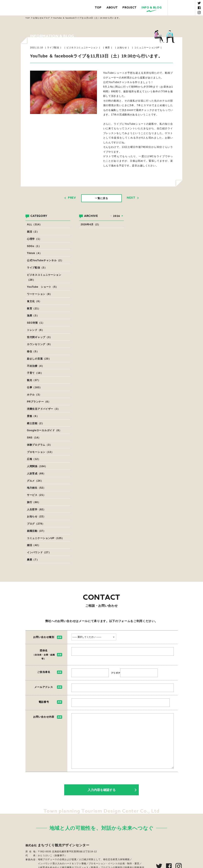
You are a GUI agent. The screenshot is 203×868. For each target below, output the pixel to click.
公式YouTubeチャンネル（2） (45, 260)
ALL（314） (34, 224)
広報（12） (34, 459)
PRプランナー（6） (39, 402)
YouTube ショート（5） (43, 287)
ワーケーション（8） (40, 294)
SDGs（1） (34, 246)
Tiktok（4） (34, 253)
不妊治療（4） (36, 366)
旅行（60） (34, 502)
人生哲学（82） (36, 509)
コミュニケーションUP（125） (46, 538)
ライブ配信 (53, 47)
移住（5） (33, 351)
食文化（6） (34, 301)
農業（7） (33, 560)
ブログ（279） (36, 524)
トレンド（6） (36, 330)
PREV (72, 198)
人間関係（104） (37, 466)
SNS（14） (34, 438)
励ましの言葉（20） (39, 359)
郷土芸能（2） (36, 423)
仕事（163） (34, 387)
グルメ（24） (35, 481)
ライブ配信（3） (37, 268)
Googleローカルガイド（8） (44, 430)
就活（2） (33, 232)
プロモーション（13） (40, 452)
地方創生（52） (36, 488)
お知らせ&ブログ (41, 18)
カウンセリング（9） (40, 344)
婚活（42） (34, 545)
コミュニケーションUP (147, 47)
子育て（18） (35, 373)
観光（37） (34, 380)
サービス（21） (36, 495)
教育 (108, 47)
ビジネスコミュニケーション (82, 47)
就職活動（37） (36, 531)
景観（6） (33, 416)
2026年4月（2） (91, 224)
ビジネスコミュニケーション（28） (44, 277)
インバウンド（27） (39, 552)
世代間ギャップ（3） (40, 337)
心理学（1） (34, 239)
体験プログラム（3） (40, 445)
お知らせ (122, 47)
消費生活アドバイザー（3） (43, 409)
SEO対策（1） (36, 323)
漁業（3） (33, 316)
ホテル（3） (34, 395)
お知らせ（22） (36, 517)
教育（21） (34, 309)
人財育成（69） (36, 474)
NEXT (131, 198)
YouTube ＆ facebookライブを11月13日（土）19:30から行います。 (87, 18)
